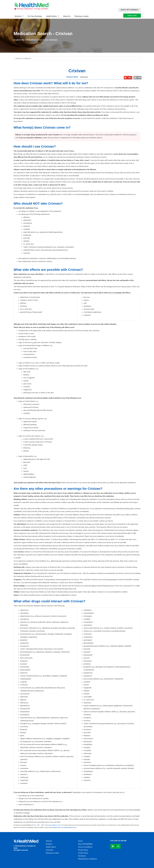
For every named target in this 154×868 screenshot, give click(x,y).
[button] (128, 78)
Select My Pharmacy (130, 10)
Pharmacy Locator (82, 16)
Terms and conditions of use (53, 825)
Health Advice (52, 16)
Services (19, 16)
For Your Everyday (35, 16)
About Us (67, 16)
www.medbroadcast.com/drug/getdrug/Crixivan (63, 827)
